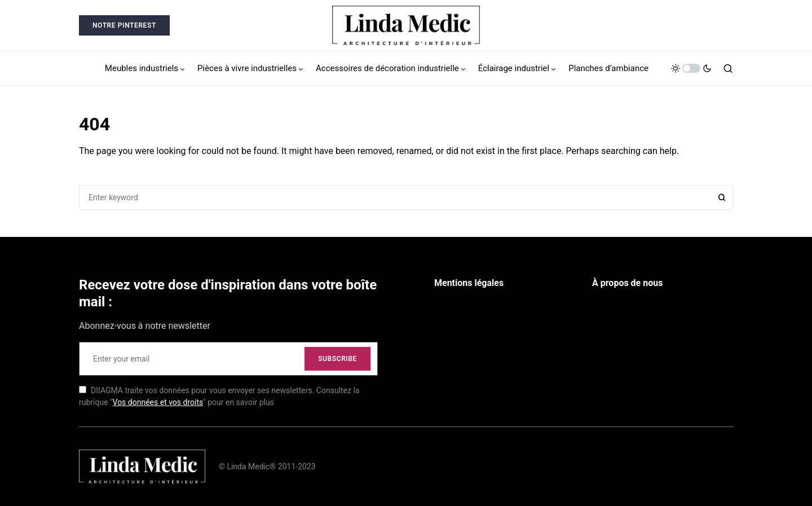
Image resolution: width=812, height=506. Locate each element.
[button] (691, 68)
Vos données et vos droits (158, 402)
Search (722, 197)
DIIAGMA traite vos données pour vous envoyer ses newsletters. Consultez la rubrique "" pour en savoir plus (219, 396)
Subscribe (337, 359)
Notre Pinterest (124, 25)
